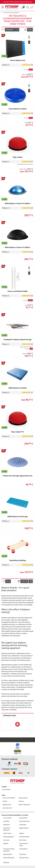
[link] (9, 764)
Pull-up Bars (23, 854)
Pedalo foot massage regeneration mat (18, 476)
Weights (22, 833)
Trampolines (23, 825)
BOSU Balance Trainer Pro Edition (17, 203)
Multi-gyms (6, 825)
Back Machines (8, 854)
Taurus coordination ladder (18, 291)
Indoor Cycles (7, 833)
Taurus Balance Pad (17, 60)
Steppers (6, 844)
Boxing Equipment (9, 837)
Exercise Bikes (23, 818)
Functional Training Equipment (11, 13)
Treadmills (6, 821)
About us (21, 801)
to (6, 790)
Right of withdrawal (24, 805)
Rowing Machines (24, 821)
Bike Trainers (23, 840)
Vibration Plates (24, 858)
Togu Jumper (18, 157)
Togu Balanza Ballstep (18, 560)
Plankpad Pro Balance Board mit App (18, 340)
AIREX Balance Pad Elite (17, 388)
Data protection (23, 798)
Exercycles (6, 840)
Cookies (5, 801)
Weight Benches (24, 828)
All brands (6, 863)
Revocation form (7, 808)
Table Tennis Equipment (7, 829)
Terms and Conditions (9, 798)
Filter (30, 30)
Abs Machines (23, 849)
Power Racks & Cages (24, 845)
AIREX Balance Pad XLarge (17, 517)
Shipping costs (7, 805)
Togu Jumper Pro (17, 432)
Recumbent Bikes (24, 837)
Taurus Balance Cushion (17, 109)
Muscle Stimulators (9, 858)
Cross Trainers (7, 818)
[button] (31, 581)
